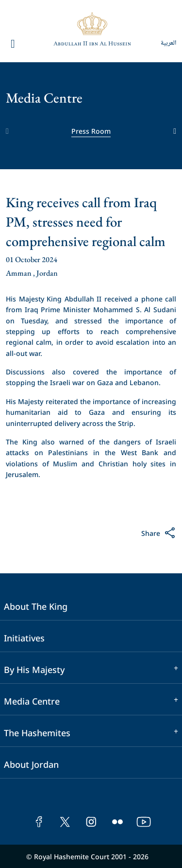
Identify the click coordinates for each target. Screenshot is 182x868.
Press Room (91, 131)
